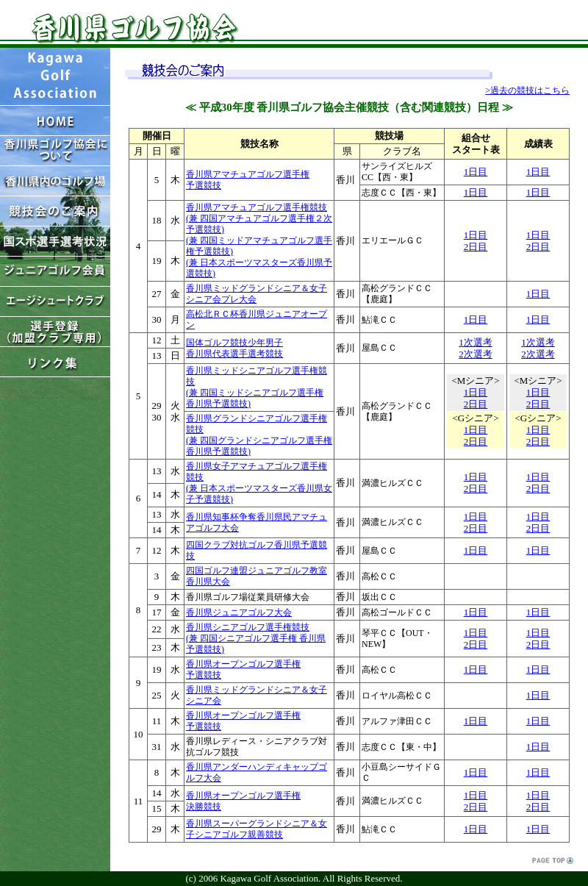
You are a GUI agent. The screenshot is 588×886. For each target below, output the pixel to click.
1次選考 (476, 342)
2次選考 (476, 354)
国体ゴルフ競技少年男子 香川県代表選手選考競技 (234, 348)
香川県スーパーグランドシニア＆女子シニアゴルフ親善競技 (257, 829)
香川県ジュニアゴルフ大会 (239, 612)
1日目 (476, 172)
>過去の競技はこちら (527, 90)
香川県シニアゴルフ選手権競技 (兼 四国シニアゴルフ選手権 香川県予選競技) (256, 638)
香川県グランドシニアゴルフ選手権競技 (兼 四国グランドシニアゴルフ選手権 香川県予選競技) (259, 435)
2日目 (476, 247)
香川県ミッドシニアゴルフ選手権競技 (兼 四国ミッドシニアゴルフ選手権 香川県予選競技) (257, 387)
